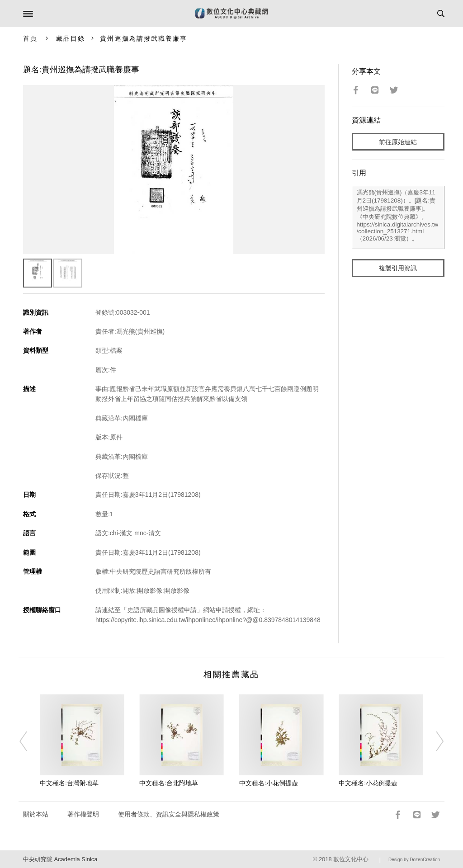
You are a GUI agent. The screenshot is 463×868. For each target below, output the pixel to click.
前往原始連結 (398, 142)
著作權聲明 (83, 814)
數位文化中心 (351, 859)
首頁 (30, 38)
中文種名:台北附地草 (169, 783)
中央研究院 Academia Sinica (60, 859)
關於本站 (36, 814)
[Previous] (29, 741)
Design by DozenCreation (414, 860)
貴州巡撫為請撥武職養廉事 (144, 38)
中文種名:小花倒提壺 (269, 783)
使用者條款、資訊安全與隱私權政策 (169, 814)
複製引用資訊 (398, 268)
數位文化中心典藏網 (231, 14)
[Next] (434, 741)
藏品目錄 (71, 38)
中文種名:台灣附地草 (69, 783)
